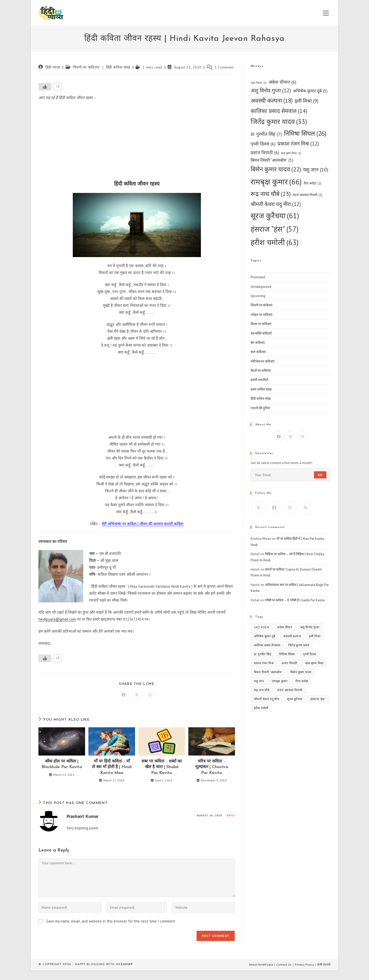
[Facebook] (279, 436)
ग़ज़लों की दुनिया (260, 408)
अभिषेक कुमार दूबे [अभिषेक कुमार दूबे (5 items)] (310, 91)
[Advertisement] (137, 142)
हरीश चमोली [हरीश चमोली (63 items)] (275, 242)
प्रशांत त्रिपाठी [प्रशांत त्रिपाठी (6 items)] (265, 153)
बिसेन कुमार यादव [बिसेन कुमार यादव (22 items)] (276, 169)
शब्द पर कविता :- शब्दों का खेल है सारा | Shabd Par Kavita (162, 767)
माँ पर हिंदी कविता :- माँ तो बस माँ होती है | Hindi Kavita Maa (112, 767)
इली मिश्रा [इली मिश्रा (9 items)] (307, 101)
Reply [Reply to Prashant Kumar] (231, 815)
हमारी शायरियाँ (259, 380)
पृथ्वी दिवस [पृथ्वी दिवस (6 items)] (263, 144)
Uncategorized (261, 287)
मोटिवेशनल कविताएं (263, 361)
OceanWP (124, 964)
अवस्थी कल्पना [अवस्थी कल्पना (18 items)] (272, 101)
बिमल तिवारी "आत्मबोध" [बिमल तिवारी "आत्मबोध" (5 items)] (272, 160)
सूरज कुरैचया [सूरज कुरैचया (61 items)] (275, 216)
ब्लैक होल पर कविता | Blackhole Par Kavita (62, 764)
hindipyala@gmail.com (57, 619)
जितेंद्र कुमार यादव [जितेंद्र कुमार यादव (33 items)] (279, 122)
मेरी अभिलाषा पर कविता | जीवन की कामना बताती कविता (143, 524)
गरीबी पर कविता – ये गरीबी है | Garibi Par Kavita (295, 600)
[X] (302, 436)
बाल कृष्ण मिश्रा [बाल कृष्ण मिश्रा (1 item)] (291, 153)
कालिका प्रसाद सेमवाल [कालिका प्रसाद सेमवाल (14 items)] (279, 111)
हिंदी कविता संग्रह (118, 67)
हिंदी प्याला (53, 67)
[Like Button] (45, 87)
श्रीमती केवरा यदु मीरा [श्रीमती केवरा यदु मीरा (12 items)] (276, 204)
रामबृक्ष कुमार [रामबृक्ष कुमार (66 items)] (276, 182)
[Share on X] (137, 695)
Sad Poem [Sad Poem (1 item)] (259, 83)
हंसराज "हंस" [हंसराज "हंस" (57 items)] (275, 229)
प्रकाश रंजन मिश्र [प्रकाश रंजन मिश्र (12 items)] (298, 144)
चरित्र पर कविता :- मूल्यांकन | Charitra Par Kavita (212, 767)
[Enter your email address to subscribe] (291, 475)
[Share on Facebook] (124, 695)
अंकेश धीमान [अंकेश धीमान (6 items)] (282, 82)
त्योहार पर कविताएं (262, 315)
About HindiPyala (261, 964)
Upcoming (258, 296)
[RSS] (305, 508)
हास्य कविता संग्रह (261, 389)
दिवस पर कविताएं (261, 324)
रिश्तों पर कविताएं (261, 371)
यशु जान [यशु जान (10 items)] (316, 169)
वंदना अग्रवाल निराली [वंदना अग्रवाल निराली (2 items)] (307, 195)
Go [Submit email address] (320, 475)
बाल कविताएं (258, 352)
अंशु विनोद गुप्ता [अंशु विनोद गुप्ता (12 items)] (271, 91)
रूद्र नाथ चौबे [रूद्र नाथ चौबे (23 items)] (271, 194)
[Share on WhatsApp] (150, 695)
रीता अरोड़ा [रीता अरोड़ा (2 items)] (312, 183)
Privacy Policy (304, 964)
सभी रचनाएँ (324, 964)
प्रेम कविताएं (258, 343)
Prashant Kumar (83, 816)
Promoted (258, 277)
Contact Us (284, 964)
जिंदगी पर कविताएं (86, 67)
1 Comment (224, 67)
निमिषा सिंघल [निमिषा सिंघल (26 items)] (305, 133)
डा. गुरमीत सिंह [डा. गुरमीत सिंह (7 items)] (266, 134)
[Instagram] (291, 436)
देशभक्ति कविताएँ (261, 333)
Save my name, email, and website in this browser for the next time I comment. (111, 921)
